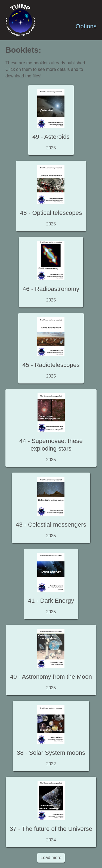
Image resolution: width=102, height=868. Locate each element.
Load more (51, 858)
